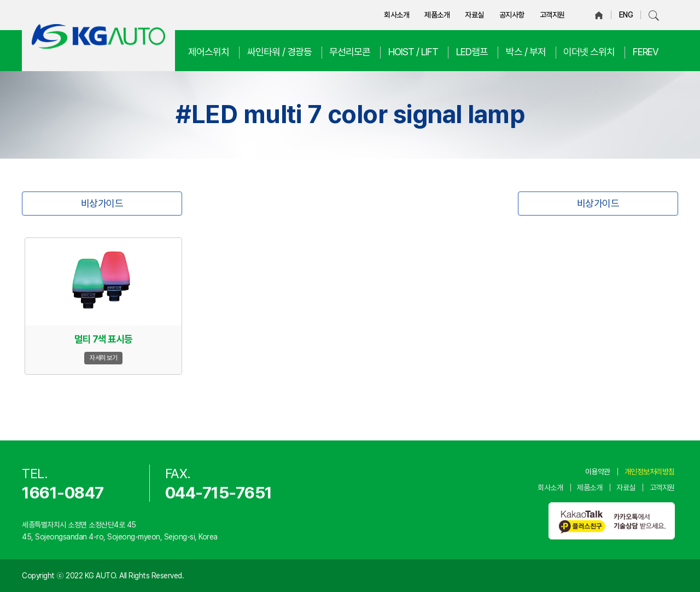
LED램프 (472, 52)
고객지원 (552, 15)
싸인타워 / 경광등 (279, 52)
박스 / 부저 (526, 52)
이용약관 (598, 472)
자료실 (474, 15)
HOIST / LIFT (413, 52)
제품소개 (437, 15)
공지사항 (512, 15)
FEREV (646, 52)
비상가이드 (102, 203)
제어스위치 (209, 52)
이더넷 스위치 (589, 52)
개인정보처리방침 (650, 472)
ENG (626, 15)
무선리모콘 (350, 52)
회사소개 (396, 15)
